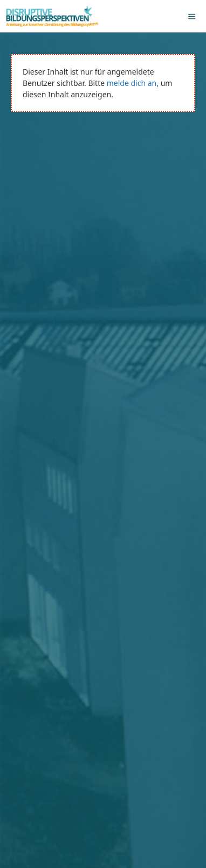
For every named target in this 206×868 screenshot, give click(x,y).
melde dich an (132, 83)
